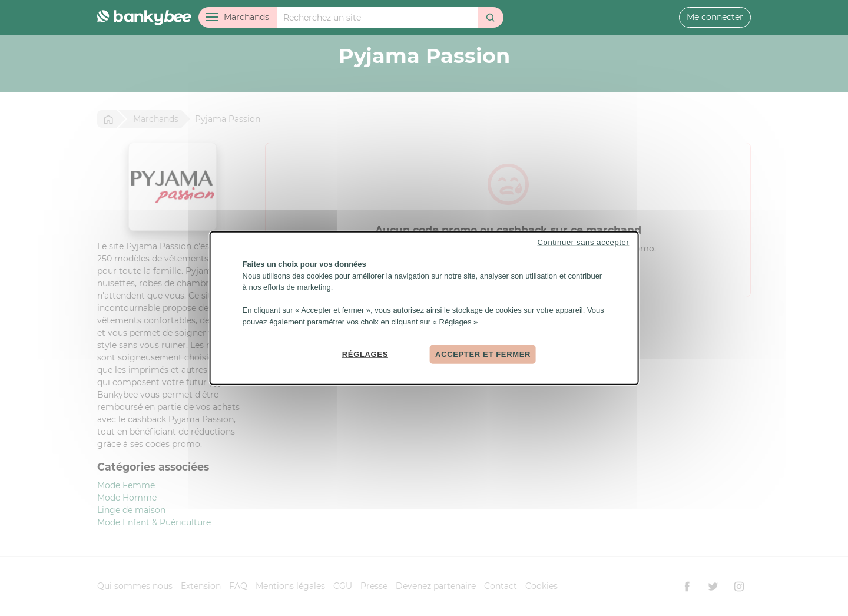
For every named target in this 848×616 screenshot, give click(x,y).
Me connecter (715, 17)
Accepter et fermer (483, 354)
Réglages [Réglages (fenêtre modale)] (365, 354)
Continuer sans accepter (584, 242)
